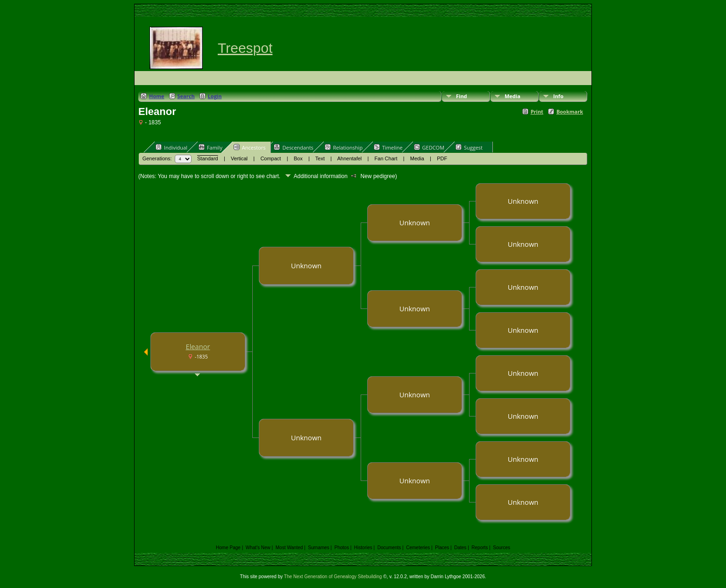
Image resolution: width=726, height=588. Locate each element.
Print (537, 111)
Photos (342, 548)
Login (215, 96)
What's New (258, 548)
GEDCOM (429, 147)
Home (157, 96)
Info (558, 96)
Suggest (469, 147)
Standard (208, 158)
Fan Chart (386, 158)
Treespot (245, 48)
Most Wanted (289, 548)
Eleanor (198, 346)
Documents (389, 548)
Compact (270, 158)
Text (320, 158)
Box (298, 158)
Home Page (228, 548)
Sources (502, 548)
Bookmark (570, 111)
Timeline (388, 147)
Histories (363, 548)
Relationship (344, 147)
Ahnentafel (350, 158)
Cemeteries (418, 548)
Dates (460, 548)
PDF (442, 158)
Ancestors (250, 147)
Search (186, 96)
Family (210, 147)
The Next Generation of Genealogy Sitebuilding (333, 577)
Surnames (319, 548)
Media (512, 96)
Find (462, 96)
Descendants (293, 147)
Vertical (239, 158)
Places (442, 548)
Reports (480, 548)
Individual (171, 147)
